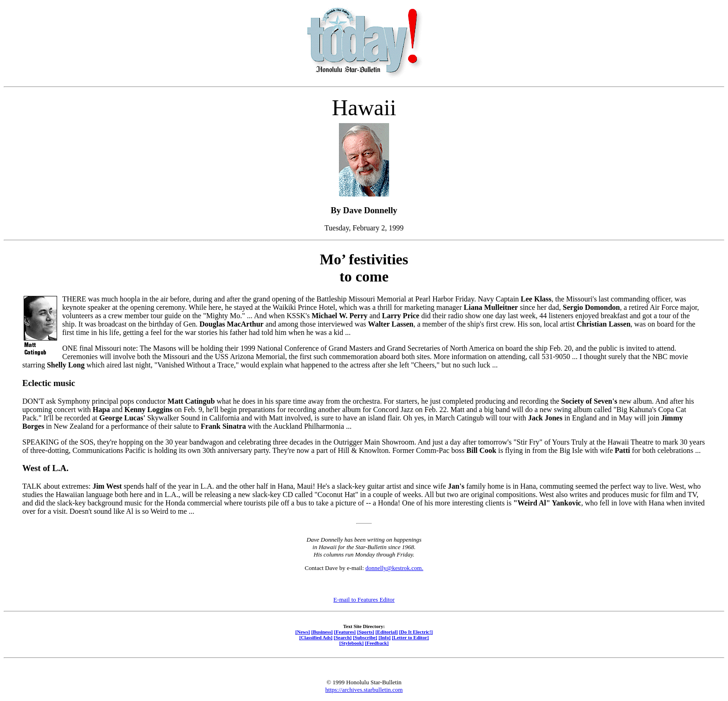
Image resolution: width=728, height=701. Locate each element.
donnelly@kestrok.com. (394, 568)
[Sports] (366, 632)
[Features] (345, 632)
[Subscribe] (365, 637)
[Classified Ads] (316, 637)
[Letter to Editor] (410, 637)
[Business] (322, 632)
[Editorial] (386, 632)
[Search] (343, 637)
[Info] (384, 637)
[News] (303, 632)
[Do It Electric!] (416, 632)
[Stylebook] (351, 643)
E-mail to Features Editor (364, 599)
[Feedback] (377, 643)
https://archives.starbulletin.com (364, 690)
